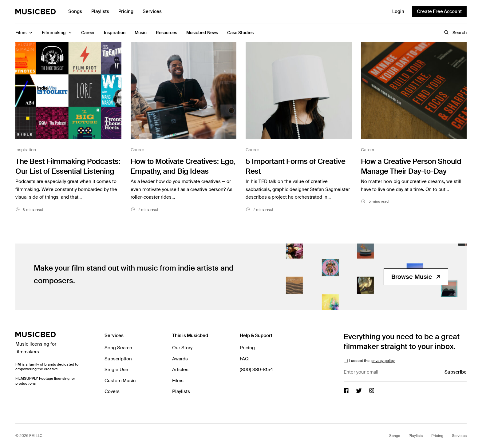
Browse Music (416, 277)
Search (455, 33)
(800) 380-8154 (256, 370)
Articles (180, 370)
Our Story (182, 348)
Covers (112, 391)
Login (398, 11)
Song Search (118, 348)
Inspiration (26, 150)
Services (152, 11)
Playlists (100, 11)
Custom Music (120, 381)
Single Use (116, 370)
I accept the (372, 361)
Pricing (126, 11)
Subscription (118, 359)
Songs (75, 11)
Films (178, 381)
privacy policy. (383, 361)
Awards (180, 359)
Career (137, 150)
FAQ (244, 359)
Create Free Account (439, 11)
